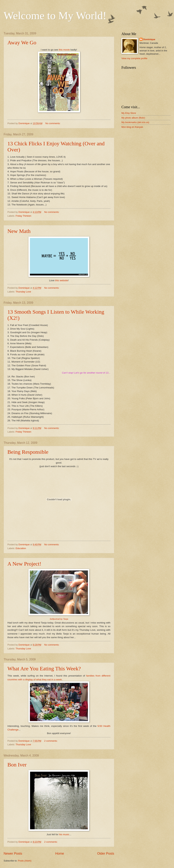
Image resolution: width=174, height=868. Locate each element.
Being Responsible (28, 452)
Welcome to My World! (55, 16)
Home (60, 854)
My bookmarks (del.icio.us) (135, 122)
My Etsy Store (129, 113)
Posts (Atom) (25, 861)
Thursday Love (23, 292)
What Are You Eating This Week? (44, 668)
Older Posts (106, 854)
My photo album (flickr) (133, 118)
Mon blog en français (132, 127)
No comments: (53, 123)
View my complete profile (134, 58)
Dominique (149, 39)
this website (62, 280)
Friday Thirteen (23, 216)
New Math (19, 231)
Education (21, 548)
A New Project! (24, 564)
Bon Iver (17, 765)
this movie (64, 50)
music (66, 834)
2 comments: (51, 741)
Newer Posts (13, 854)
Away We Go (22, 42)
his (61, 834)
